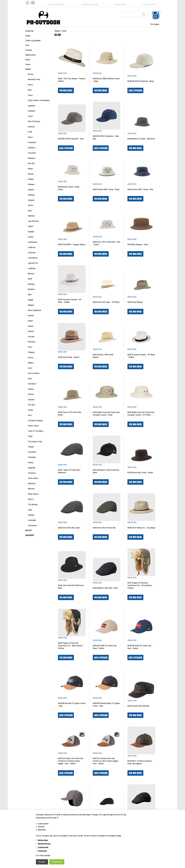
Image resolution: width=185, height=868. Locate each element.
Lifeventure (32, 525)
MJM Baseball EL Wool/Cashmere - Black (107, 471)
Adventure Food (34, 79)
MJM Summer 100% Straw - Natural (104, 356)
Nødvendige (43, 840)
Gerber (30, 169)
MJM (30, 279)
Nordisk (31, 316)
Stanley (31, 389)
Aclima (31, 74)
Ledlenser (32, 247)
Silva (30, 379)
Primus (31, 358)
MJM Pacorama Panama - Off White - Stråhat (70, 301)
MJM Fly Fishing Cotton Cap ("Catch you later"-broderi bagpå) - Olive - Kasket (106, 761)
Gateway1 (32, 158)
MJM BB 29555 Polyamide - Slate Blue (106, 137)
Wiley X (31, 499)
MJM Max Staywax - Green (138, 244)
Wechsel (31, 489)
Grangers (31, 184)
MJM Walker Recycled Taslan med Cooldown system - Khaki (106, 414)
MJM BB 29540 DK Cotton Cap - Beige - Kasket (105, 647)
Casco (30, 95)
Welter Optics (33, 494)
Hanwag (31, 195)
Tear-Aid (31, 405)
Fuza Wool (32, 153)
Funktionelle (43, 847)
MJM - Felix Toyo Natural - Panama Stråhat (72, 80)
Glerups (31, 174)
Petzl (30, 347)
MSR (30, 295)
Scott (30, 368)
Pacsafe (31, 337)
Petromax (32, 342)
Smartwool (32, 384)
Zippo (30, 510)
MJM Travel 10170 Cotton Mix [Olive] (70, 414)
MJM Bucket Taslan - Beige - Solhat (69, 188)
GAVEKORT (30, 535)
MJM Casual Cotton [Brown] (138, 706)
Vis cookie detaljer (43, 855)
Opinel (30, 321)
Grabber (31, 179)
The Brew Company (35, 420)
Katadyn (31, 232)
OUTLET (29, 530)
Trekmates (32, 457)
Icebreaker (32, 520)
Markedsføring (44, 844)
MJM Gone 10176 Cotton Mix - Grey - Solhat (106, 243)
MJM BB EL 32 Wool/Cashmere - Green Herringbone (140, 762)
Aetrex (30, 85)
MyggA (31, 300)
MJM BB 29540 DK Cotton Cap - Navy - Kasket (140, 647)
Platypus (31, 352)
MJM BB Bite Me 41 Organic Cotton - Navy (72, 705)
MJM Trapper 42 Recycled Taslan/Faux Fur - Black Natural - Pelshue (71, 646)
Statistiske (42, 851)
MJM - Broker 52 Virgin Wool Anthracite (69, 471)
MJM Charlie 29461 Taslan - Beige (106, 189)
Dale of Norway (34, 121)
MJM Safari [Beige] (135, 302)
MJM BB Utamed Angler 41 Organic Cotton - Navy (106, 705)
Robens (31, 363)
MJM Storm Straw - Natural (69, 357)
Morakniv (31, 289)
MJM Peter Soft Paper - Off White (106, 302)
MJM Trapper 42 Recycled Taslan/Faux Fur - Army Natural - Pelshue (140, 585)
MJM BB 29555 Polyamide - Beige (141, 81)
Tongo (30, 436)
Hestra (30, 205)
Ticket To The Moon (36, 431)
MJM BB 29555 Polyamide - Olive (71, 139)
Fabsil (30, 137)
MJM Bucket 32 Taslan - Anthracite (141, 139)
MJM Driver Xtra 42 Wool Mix (104, 528)
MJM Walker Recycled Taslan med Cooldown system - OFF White (141, 414)
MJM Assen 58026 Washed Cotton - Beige (106, 80)
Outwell (31, 331)
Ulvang (30, 462)
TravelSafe (32, 452)
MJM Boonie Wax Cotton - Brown (140, 473)
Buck (30, 90)
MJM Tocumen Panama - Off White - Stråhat (141, 356)
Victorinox (32, 473)
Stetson (31, 394)
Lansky (31, 237)
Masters (31, 274)
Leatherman (32, 242)
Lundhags (32, 268)
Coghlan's (32, 106)
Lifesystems (33, 258)
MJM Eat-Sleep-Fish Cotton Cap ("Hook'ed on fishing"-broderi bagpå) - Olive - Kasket (70, 761)
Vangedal (32, 468)
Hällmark (31, 216)
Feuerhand (32, 142)
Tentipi (30, 410)
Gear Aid (31, 163)
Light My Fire (33, 263)
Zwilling (31, 515)
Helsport (31, 200)
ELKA (30, 132)
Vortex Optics (33, 478)
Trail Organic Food (35, 441)
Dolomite (31, 127)
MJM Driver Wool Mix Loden (69, 528)
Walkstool (32, 483)
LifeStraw (32, 253)
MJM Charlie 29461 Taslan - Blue (140, 189)
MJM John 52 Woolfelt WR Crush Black (71, 587)
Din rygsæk (155, 24)
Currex (30, 116)
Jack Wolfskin (33, 221)
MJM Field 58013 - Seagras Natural (72, 244)
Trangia (31, 447)
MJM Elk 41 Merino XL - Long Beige (141, 528)
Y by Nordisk (33, 504)
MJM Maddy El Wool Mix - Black (105, 588)
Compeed (31, 111)
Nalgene (31, 305)
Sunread (31, 400)
